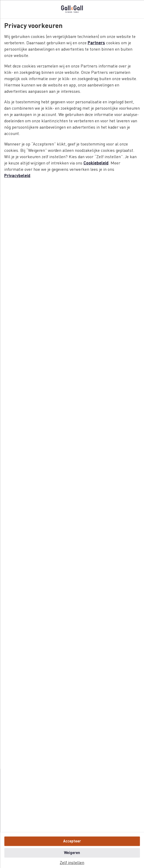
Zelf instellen (72, 863)
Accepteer (72, 841)
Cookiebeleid (96, 163)
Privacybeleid (17, 176)
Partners (96, 43)
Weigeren (72, 853)
